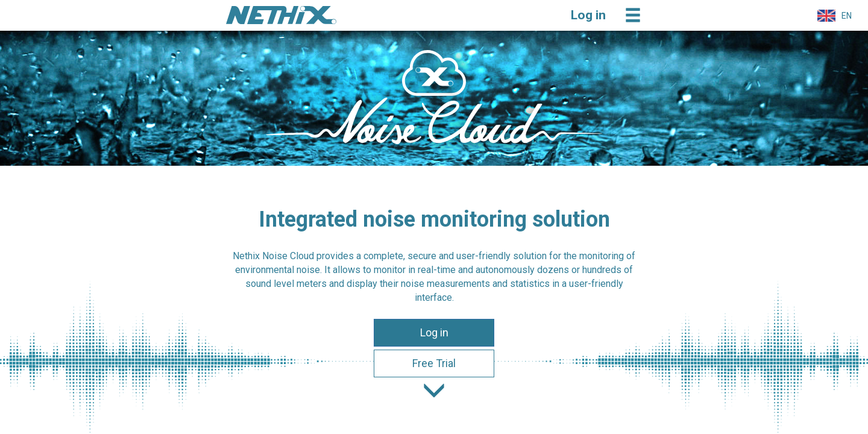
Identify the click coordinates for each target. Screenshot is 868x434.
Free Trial (434, 363)
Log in (434, 332)
